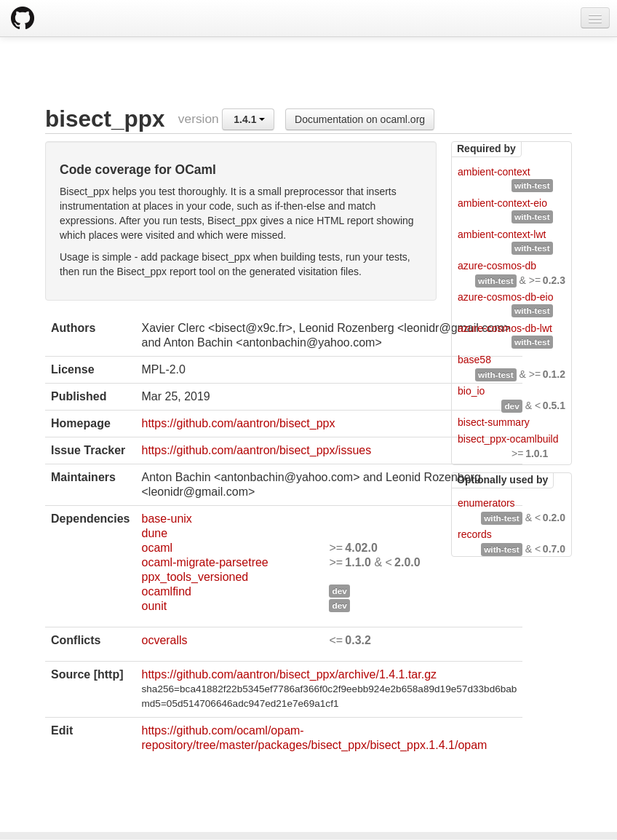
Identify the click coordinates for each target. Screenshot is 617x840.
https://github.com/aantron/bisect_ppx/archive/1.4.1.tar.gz (289, 674)
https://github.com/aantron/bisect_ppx (238, 423)
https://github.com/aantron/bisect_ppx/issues (256, 450)
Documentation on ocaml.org (360, 119)
